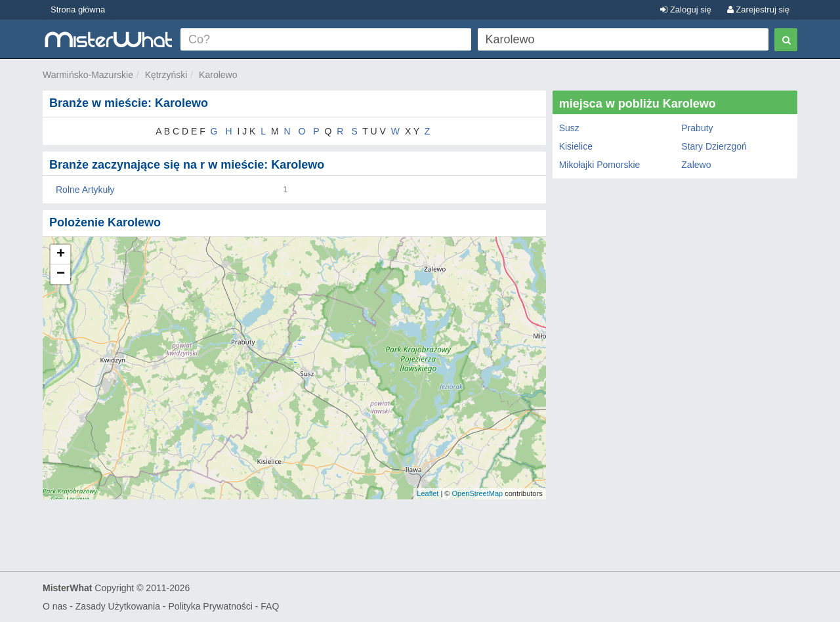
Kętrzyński (166, 75)
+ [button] (61, 255)
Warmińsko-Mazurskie (88, 75)
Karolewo (218, 75)
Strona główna (78, 10)
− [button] (61, 274)
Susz (569, 128)
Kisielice (576, 146)
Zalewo (696, 165)
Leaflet (428, 493)
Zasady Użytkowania (118, 606)
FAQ (270, 606)
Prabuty (697, 128)
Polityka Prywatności (210, 606)
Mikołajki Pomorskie (600, 165)
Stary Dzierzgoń (714, 146)
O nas (55, 606)
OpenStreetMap (477, 493)
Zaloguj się (685, 10)
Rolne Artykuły (85, 190)
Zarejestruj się (758, 10)
